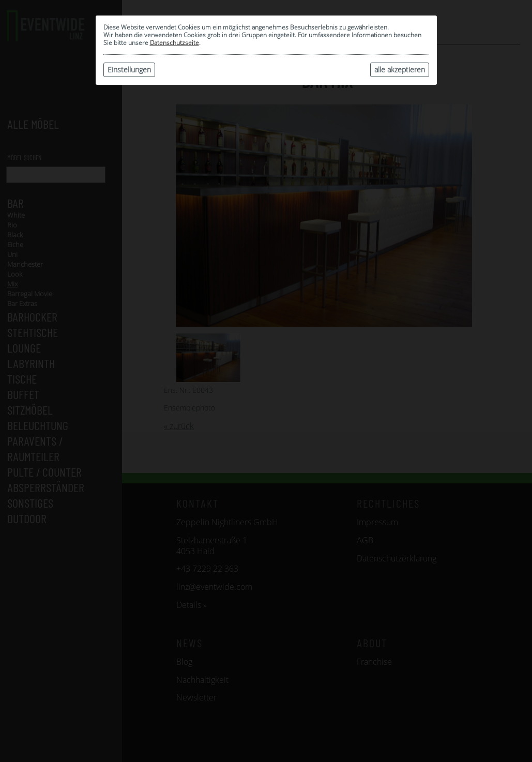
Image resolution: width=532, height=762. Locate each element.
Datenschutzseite (174, 43)
